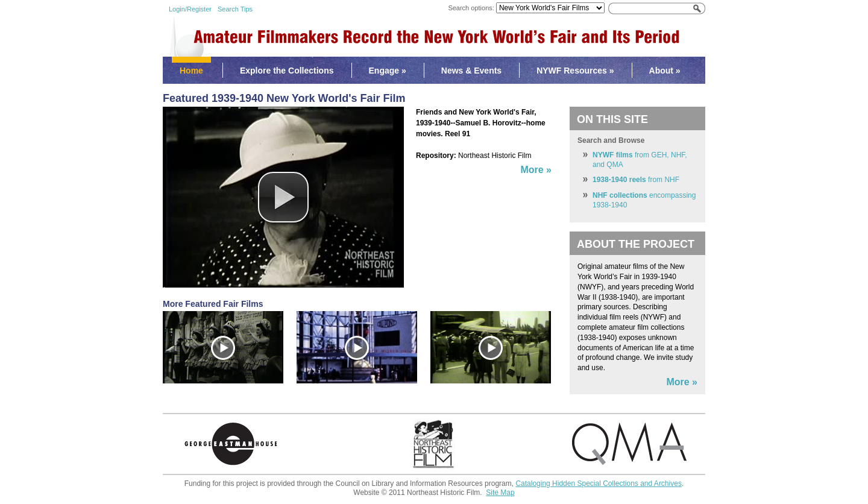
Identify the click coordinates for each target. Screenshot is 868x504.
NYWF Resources (575, 71)
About (665, 71)
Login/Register (190, 9)
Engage (388, 71)
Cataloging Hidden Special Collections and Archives (599, 484)
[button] (283, 197)
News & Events (471, 71)
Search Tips (235, 9)
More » (682, 382)
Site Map (500, 493)
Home (191, 71)
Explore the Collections (287, 71)
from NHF (636, 180)
